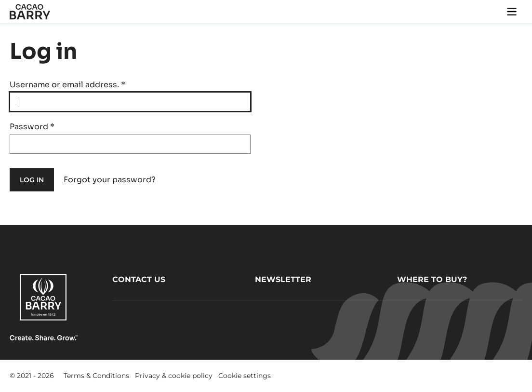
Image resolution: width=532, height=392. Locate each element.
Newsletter (283, 279)
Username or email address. (67, 85)
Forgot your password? (110, 180)
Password (32, 127)
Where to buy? (432, 279)
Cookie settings (245, 376)
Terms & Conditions (96, 376)
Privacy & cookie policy (174, 376)
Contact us (139, 279)
